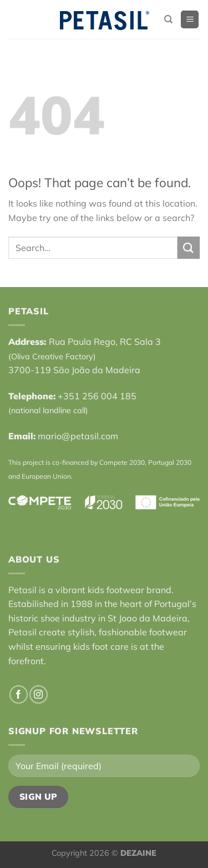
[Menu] (190, 20)
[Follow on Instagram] (39, 694)
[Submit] (189, 247)
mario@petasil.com (78, 436)
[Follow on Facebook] (19, 694)
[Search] (168, 19)
